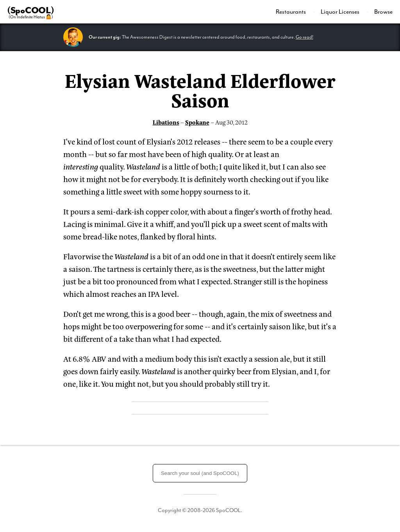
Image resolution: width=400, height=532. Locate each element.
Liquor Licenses (341, 12)
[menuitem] (295, 12)
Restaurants (291, 12)
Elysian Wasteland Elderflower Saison (200, 89)
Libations (166, 122)
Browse (383, 12)
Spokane (197, 122)
